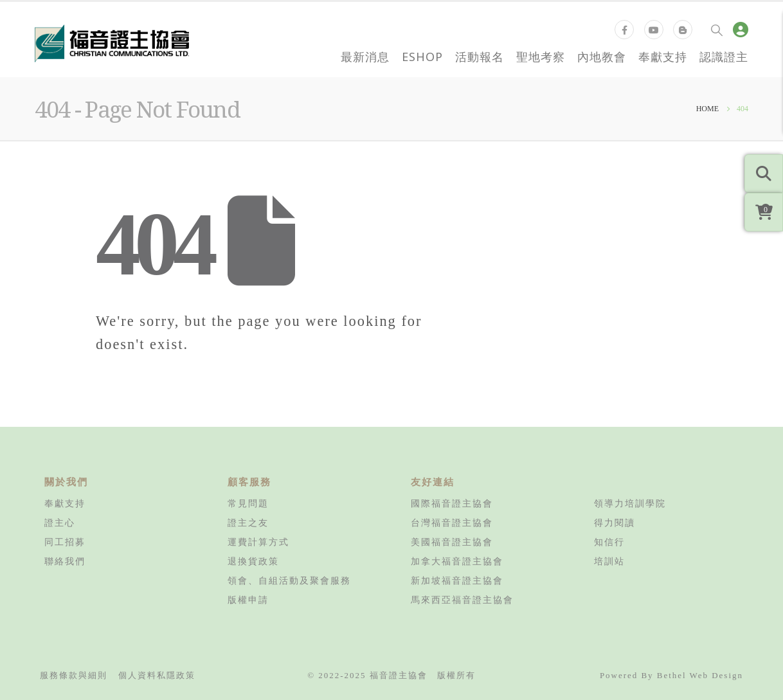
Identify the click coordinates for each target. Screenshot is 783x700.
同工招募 (65, 542)
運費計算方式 (258, 542)
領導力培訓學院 (630, 503)
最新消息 (365, 57)
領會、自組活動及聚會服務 (289, 580)
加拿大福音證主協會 (457, 561)
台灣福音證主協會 (452, 523)
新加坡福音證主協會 (457, 580)
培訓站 (609, 561)
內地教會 (602, 57)
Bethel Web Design (700, 675)
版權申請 (248, 600)
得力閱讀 (615, 523)
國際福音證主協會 (452, 503)
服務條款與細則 (74, 675)
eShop (422, 57)
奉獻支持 (663, 57)
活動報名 (480, 57)
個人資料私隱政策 (157, 675)
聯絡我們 (65, 561)
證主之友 (248, 523)
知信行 (609, 542)
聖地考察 (541, 57)
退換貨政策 (253, 561)
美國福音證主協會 (452, 542)
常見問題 (248, 503)
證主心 (60, 523)
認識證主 (724, 57)
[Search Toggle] (717, 30)
